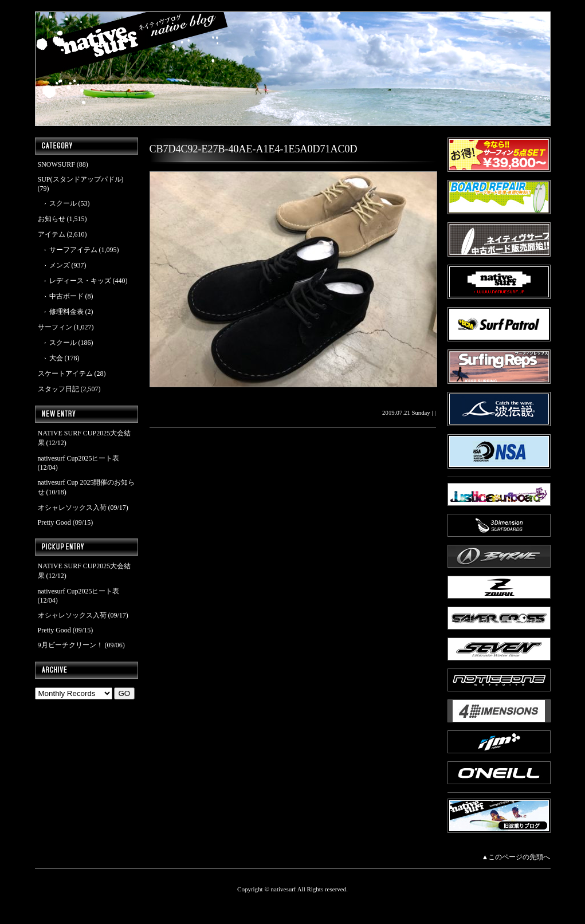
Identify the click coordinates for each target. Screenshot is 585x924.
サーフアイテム (73, 250)
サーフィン (55, 327)
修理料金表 (66, 312)
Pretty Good (54, 522)
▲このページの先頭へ (516, 857)
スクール (63, 203)
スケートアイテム (65, 373)
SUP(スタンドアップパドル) (81, 179)
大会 (56, 358)
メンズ (60, 265)
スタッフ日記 (58, 389)
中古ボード (66, 296)
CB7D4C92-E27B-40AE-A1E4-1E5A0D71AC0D (254, 149)
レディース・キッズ (80, 281)
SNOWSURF (56, 164)
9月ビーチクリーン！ (70, 645)
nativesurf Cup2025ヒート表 (79, 458)
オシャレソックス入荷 (72, 508)
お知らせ (52, 219)
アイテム (52, 234)
